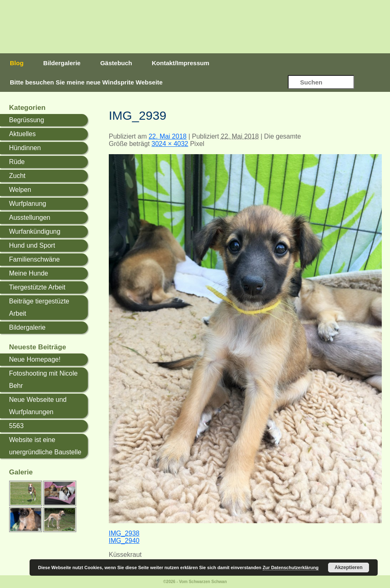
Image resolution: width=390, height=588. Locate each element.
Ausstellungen (30, 218)
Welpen (20, 190)
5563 (16, 426)
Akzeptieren (349, 567)
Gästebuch (116, 63)
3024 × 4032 (170, 144)
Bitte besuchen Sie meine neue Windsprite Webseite (86, 82)
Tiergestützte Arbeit (37, 287)
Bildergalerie (62, 63)
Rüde (17, 162)
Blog (17, 63)
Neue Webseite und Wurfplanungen (38, 406)
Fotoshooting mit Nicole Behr (43, 379)
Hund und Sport (32, 245)
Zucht (17, 176)
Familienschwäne (34, 259)
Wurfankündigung (35, 231)
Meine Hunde (29, 273)
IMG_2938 (124, 533)
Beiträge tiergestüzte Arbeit (39, 307)
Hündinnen (25, 148)
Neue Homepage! (35, 359)
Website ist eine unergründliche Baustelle (45, 446)
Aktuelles (22, 134)
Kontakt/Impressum (181, 63)
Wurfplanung (28, 204)
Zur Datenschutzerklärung (291, 567)
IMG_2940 (124, 541)
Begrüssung (26, 120)
